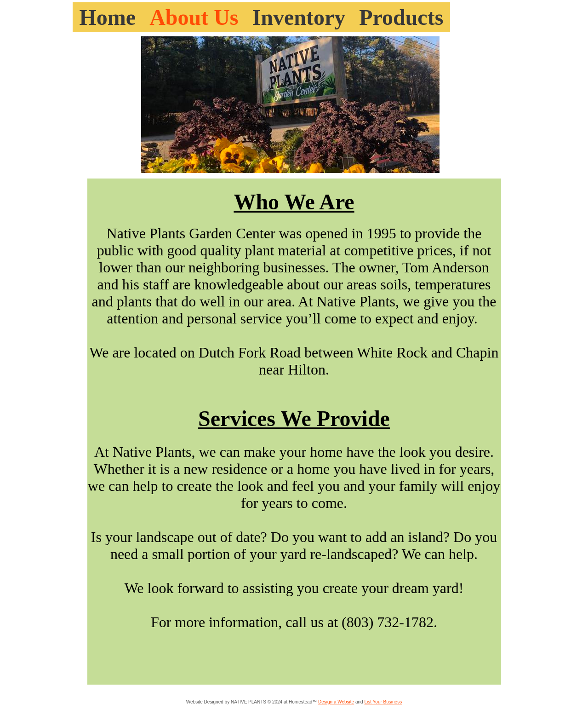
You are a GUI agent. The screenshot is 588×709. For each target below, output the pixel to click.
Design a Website (336, 702)
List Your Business (383, 702)
